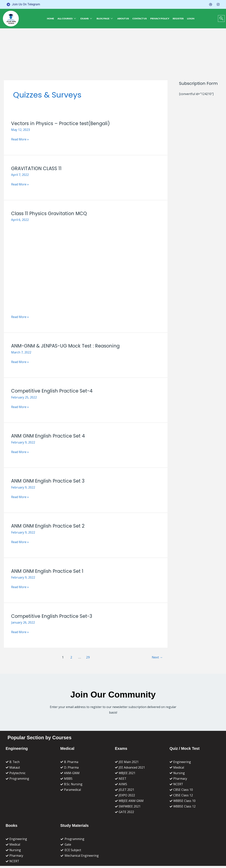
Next (157, 657)
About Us (123, 18)
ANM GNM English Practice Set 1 (48, 571)
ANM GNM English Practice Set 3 (49, 481)
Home (53, 18)
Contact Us (139, 18)
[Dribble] (211, 4)
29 (88, 657)
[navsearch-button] (221, 18)
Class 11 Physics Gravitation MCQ (50, 214)
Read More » (20, 139)
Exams (88, 19)
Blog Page (105, 19)
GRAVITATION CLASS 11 (37, 168)
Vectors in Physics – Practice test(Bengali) (62, 123)
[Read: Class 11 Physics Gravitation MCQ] (86, 267)
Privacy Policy (159, 18)
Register (177, 18)
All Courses (69, 19)
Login (189, 18)
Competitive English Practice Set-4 (53, 391)
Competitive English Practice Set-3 (53, 616)
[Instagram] (218, 4)
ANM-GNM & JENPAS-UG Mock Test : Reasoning (67, 346)
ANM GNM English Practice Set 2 (49, 526)
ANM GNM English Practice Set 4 (49, 436)
